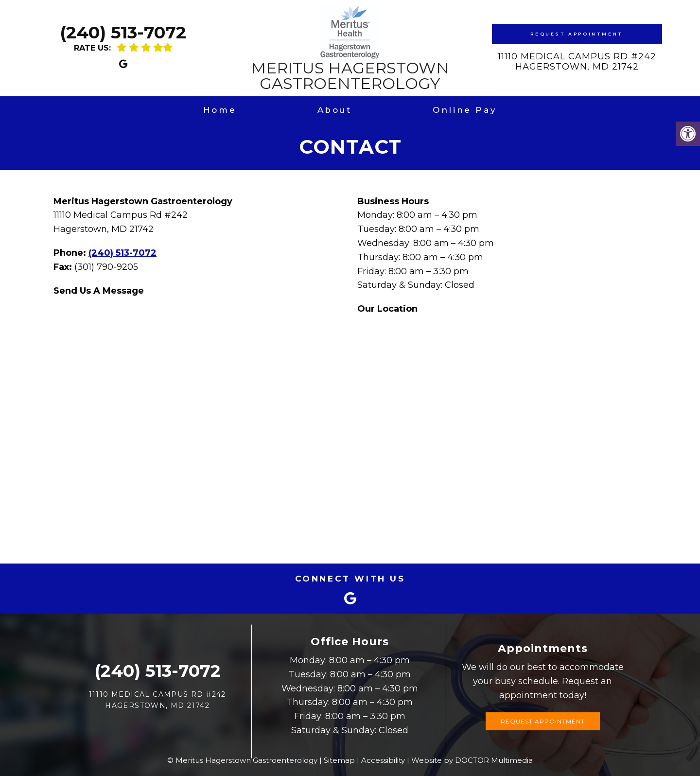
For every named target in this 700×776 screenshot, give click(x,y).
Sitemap (339, 760)
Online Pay (465, 110)
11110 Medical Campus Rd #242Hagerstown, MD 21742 (577, 62)
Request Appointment (577, 34)
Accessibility (383, 760)
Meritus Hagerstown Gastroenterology (350, 48)
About (335, 110)
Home (220, 110)
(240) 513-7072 (123, 32)
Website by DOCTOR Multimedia (472, 760)
